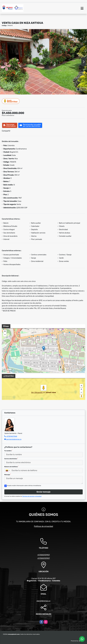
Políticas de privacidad (43, 526)
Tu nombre (8, 451)
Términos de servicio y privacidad (32, 496)
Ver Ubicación (37, 392)
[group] (43, 62)
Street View (11, 101)
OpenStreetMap (80, 372)
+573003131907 (43, 555)
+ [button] (5, 332)
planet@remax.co (43, 601)
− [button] (5, 335)
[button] (19, 92)
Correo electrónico (11, 459)
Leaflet (68, 372)
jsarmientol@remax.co (14, 439)
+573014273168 (12, 436)
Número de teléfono (11, 467)
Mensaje (8, 475)
